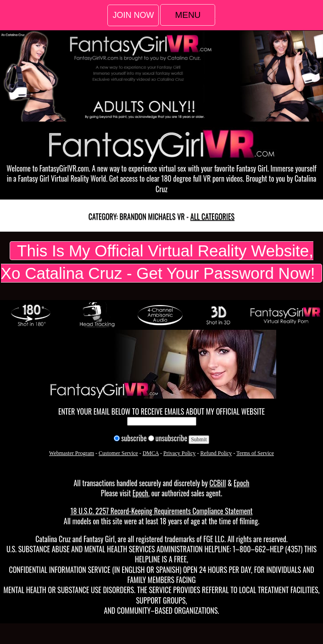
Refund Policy (216, 453)
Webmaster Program (72, 453)
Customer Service (118, 453)
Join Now (133, 15)
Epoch (241, 483)
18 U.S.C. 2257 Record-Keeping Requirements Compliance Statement (161, 511)
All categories (212, 217)
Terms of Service (255, 453)
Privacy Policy (179, 453)
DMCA (151, 453)
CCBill (217, 483)
